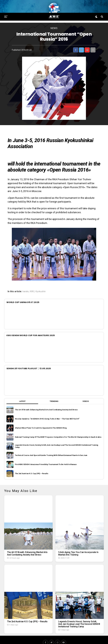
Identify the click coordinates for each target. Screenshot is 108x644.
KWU (32, 286)
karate (26, 286)
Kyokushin (40, 286)
